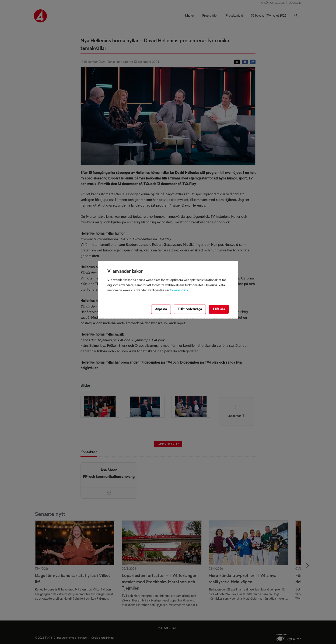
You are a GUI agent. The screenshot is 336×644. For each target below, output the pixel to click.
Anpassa (161, 309)
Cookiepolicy (179, 290)
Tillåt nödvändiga (190, 309)
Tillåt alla (219, 309)
